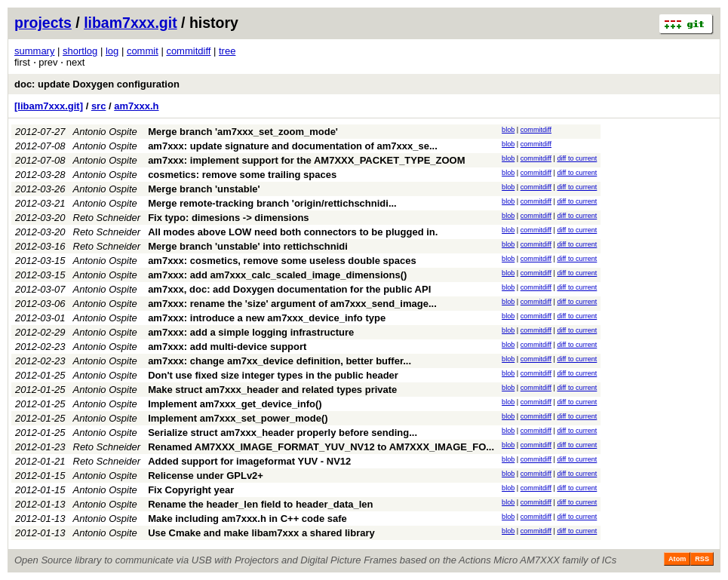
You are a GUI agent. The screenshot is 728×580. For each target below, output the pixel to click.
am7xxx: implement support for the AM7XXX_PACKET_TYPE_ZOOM (306, 160)
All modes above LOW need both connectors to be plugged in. (293, 232)
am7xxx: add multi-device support (227, 347)
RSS (702, 559)
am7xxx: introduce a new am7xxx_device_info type (267, 318)
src (99, 106)
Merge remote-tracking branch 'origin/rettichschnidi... (272, 203)
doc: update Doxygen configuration (97, 84)
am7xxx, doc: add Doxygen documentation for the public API (289, 289)
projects (43, 23)
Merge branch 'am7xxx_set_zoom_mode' (243, 132)
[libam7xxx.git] (49, 106)
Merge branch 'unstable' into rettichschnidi (248, 246)
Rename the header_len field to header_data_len (260, 504)
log (112, 51)
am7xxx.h (136, 106)
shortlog (80, 51)
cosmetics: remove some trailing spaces (242, 175)
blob (508, 130)
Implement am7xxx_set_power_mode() (238, 418)
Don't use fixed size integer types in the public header (273, 375)
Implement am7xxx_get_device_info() (235, 404)
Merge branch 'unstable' (204, 189)
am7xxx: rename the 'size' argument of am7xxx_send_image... (292, 304)
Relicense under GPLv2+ (206, 476)
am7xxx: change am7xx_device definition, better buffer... (280, 361)
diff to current (577, 158)
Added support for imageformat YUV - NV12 (249, 461)
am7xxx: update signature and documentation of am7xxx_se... (293, 146)
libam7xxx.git (131, 23)
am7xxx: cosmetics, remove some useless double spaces (282, 261)
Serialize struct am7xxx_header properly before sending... (283, 433)
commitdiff (188, 51)
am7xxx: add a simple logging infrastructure (251, 332)
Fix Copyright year (191, 490)
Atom (677, 559)
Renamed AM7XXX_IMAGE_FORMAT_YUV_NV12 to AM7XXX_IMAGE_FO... (321, 447)
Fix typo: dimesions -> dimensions (228, 218)
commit (143, 51)
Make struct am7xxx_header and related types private (272, 390)
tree (227, 51)
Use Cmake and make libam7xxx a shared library (261, 533)
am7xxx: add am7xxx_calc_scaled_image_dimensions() (277, 275)
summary (34, 51)
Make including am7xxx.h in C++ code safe (247, 519)
